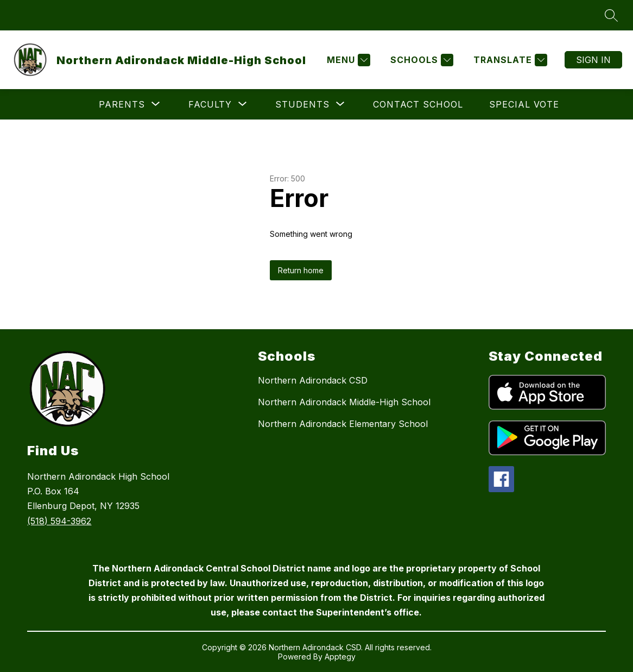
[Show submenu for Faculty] (210, 104)
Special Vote (524, 104)
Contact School (418, 104)
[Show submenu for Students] (302, 104)
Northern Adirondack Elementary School (343, 424)
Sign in (593, 60)
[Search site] (611, 15)
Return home (301, 270)
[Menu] (347, 60)
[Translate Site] (509, 60)
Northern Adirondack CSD (313, 380)
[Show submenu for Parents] (122, 104)
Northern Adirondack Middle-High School (344, 402)
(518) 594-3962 (59, 521)
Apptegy (340, 657)
